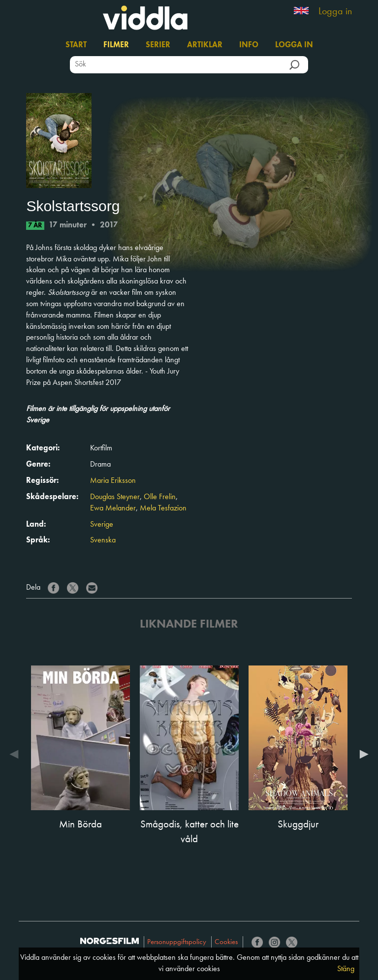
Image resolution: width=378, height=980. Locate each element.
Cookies (226, 942)
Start (76, 45)
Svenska (103, 540)
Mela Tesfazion (163, 508)
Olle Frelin (160, 497)
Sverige (102, 525)
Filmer (116, 45)
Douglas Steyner (115, 497)
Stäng (346, 969)
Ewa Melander (113, 508)
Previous (16, 754)
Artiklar (205, 45)
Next (362, 754)
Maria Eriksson (113, 481)
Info (249, 45)
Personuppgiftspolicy (177, 942)
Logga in (335, 12)
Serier (158, 45)
